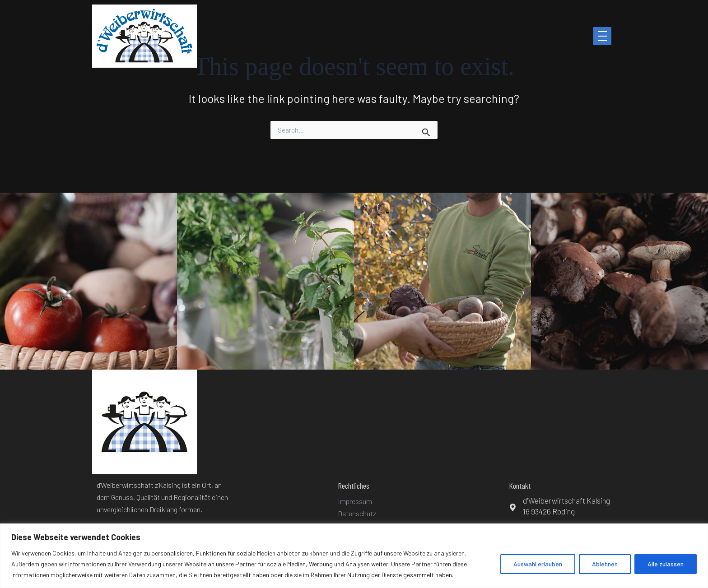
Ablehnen (605, 564)
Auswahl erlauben (538, 564)
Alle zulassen (666, 564)
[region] (354, 556)
